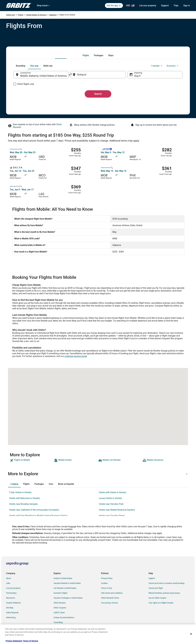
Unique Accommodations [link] (64, 618)
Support (165, 6)
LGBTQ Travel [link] (59, 613)
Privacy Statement (14, 641)
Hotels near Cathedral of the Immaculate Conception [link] (34, 510)
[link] (32, 460)
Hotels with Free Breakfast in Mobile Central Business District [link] (38, 516)
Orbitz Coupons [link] (60, 608)
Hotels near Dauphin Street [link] (112, 516)
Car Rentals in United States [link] (65, 588)
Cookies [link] (104, 583)
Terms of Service (30, 641)
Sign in (187, 6)
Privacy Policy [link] (107, 578)
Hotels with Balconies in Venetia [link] (24, 498)
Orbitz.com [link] (11, 15)
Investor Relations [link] (13, 603)
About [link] (9, 578)
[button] (98, 474)
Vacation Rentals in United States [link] (67, 583)
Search (98, 94)
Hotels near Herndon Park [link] (111, 504)
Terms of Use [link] (106, 588)
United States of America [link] (36, 15)
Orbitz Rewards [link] (12, 613)
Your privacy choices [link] (109, 603)
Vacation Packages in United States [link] (68, 598)
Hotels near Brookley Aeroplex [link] (24, 504)
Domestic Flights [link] (60, 593)
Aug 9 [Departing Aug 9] (137, 76)
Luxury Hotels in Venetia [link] (110, 498)
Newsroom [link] (11, 598)
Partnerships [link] (11, 593)
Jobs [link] (8, 583)
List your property (148, 6)
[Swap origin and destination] (70, 75)
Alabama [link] (53, 15)
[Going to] (98, 75)
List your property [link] (13, 588)
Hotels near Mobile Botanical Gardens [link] (117, 510)
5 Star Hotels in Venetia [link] (20, 492)
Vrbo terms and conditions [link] (112, 593)
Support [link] (152, 578)
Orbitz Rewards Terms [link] (110, 598)
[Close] (191, 634)
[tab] (86, 55)
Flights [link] (21, 15)
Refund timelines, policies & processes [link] (164, 593)
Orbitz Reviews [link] (60, 603)
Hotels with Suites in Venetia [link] (112, 492)
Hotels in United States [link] (63, 578)
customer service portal (76, 356)
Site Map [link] (10, 608)
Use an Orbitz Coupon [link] (157, 598)
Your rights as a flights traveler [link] (161, 603)
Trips (176, 6)
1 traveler (157, 66)
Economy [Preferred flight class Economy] (173, 66)
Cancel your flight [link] (156, 588)
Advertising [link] (11, 618)
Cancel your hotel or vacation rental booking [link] (166, 583)
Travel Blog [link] (58, 622)
